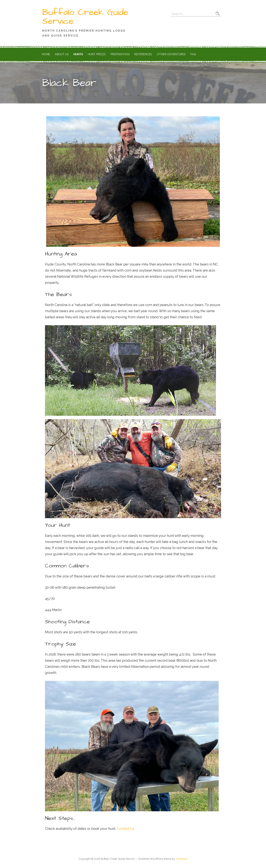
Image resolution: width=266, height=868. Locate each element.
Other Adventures (171, 54)
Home (46, 54)
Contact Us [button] (125, 829)
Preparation (120, 54)
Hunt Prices (97, 54)
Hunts (78, 54)
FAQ (193, 54)
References (143, 54)
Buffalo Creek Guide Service (85, 17)
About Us (62, 54)
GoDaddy (182, 859)
